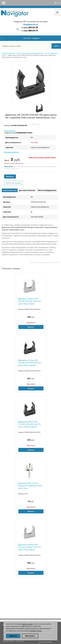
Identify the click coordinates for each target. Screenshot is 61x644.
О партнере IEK (10, 131)
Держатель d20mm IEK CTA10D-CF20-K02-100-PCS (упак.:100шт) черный (29, 424)
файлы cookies (27, 624)
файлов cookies (36, 631)
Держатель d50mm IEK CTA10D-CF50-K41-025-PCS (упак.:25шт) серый (29, 547)
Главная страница (8, 53)
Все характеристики (11, 152)
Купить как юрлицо (13, 183)
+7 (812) (30, 28)
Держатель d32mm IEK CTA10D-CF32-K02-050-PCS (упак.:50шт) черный (29, 363)
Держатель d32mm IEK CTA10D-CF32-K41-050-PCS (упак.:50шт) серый (29, 301)
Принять (13, 636)
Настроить (30, 636)
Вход (59, 3)
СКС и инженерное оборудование (30, 53)
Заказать (10, 176)
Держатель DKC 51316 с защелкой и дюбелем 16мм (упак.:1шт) (30, 486)
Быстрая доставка (45, 642)
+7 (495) (30, 31)
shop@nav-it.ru (30, 24)
